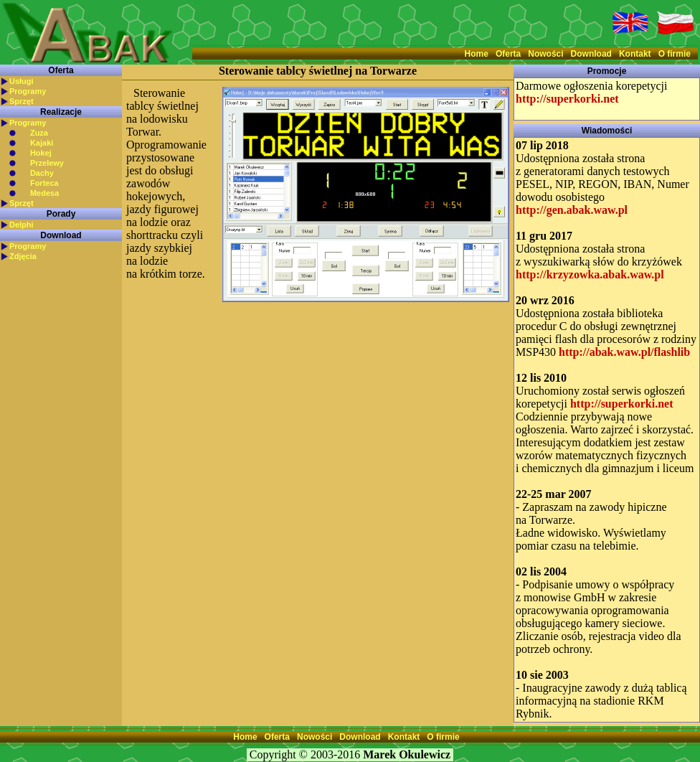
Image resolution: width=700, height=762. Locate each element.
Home (477, 54)
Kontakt (635, 54)
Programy (28, 91)
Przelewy (47, 163)
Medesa (44, 193)
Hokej (41, 153)
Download (591, 54)
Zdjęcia (23, 256)
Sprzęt (22, 101)
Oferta (508, 54)
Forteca (44, 183)
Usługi (22, 81)
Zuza (39, 133)
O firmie (675, 54)
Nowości (545, 54)
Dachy (42, 173)
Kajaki (42, 143)
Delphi (22, 225)
